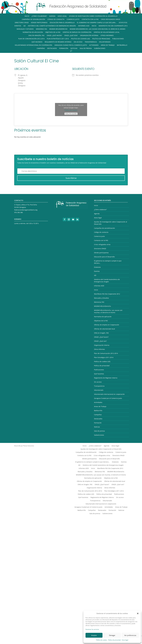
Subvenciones (100, 48)
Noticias (74, 48)
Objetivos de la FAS (53, 32)
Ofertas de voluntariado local (107, 32)
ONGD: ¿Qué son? (71, 36)
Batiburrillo (122, 45)
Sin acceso (78, 42)
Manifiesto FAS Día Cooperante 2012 (113, 26)
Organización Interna (89, 36)
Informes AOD (84, 26)
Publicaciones (118, 39)
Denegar (112, 635)
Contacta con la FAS (90, 19)
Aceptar (94, 635)
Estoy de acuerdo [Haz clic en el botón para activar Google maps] (71, 114)
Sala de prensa (86, 48)
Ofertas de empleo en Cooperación (77, 32)
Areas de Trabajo (108, 45)
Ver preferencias (130, 635)
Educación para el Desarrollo (62, 23)
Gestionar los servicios (92, 629)
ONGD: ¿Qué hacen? (54, 36)
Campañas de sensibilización (33, 19)
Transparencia (91, 42)
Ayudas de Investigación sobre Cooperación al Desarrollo (93, 16)
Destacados (52, 48)
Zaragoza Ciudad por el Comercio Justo (71, 45)
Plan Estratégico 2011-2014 (58, 39)
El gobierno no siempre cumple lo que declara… (97, 23)
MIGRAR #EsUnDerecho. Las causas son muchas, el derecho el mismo (98, 29)
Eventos (18, 26)
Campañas (41, 48)
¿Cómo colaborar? (39, 16)
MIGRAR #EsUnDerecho (58, 29)
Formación (64, 48)
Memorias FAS (41, 29)
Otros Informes (107, 36)
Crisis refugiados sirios (111, 19)
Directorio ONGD (22, 23)
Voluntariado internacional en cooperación (33, 45)
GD (25, 26)
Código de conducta (56, 19)
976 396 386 (19, 212)
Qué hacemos (37, 42)
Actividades (94, 45)
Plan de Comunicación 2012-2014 (31, 39)
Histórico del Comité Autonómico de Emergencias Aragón (52, 26)
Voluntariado (105, 42)
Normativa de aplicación (33, 32)
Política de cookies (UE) (80, 39)
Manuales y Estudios (25, 29)
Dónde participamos (39, 23)
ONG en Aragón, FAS (36, 36)
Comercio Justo (73, 19)
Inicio (27, 16)
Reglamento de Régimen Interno (58, 42)
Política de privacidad (114, 640)
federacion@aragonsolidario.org (26, 210)
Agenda (52, 16)
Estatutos (123, 23)
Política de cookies (102, 640)
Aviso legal (125, 640)
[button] (138, 613)
